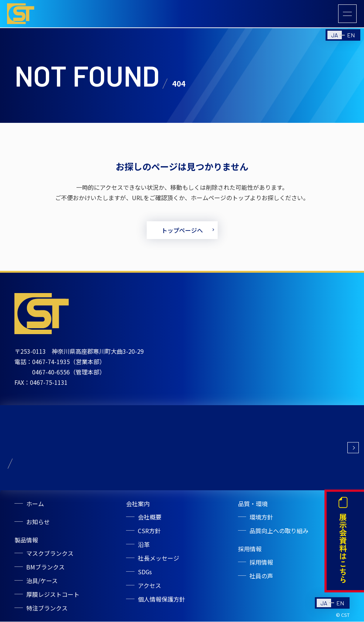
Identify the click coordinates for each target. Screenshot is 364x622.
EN (351, 36)
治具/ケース (42, 582)
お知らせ (38, 524)
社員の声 (262, 578)
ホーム (35, 507)
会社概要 (150, 520)
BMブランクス (45, 569)
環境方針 (262, 520)
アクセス (149, 586)
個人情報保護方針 (161, 600)
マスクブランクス (50, 555)
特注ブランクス (47, 609)
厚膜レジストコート (53, 595)
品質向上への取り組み (279, 533)
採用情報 (262, 564)
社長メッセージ (159, 560)
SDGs (145, 573)
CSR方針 (149, 533)
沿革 (144, 547)
